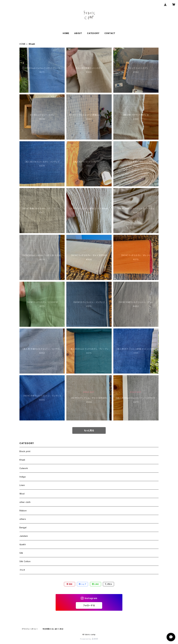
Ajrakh (23, 544)
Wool (22, 494)
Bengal (23, 528)
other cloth (25, 502)
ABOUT (78, 33)
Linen (22, 485)
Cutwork (24, 468)
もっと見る (89, 430)
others (23, 519)
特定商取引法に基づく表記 (53, 629)
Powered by (89, 639)
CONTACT (110, 33)
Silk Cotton (25, 561)
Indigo (23, 477)
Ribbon (23, 511)
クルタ (22, 570)
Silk (21, 553)
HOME (66, 33)
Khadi (22, 460)
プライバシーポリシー (30, 629)
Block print (25, 451)
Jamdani (24, 536)
